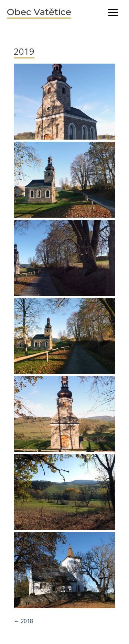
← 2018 (23, 621)
